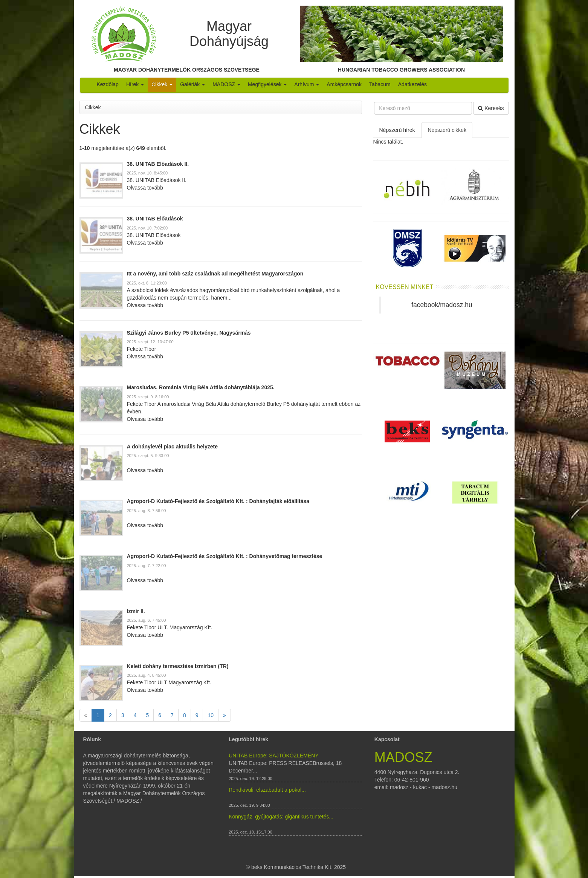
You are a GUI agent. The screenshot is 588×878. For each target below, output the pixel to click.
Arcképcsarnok (344, 84)
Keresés (491, 108)
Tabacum (380, 84)
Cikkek (162, 84)
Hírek (135, 84)
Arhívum (307, 84)
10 (211, 715)
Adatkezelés (412, 84)
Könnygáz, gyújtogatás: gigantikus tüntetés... (281, 817)
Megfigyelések (267, 84)
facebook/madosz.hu (442, 305)
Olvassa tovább (145, 188)
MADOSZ (226, 84)
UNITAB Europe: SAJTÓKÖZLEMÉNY (274, 756)
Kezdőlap (108, 84)
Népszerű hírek (397, 130)
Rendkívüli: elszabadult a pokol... (267, 790)
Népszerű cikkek (447, 130)
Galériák (192, 84)
